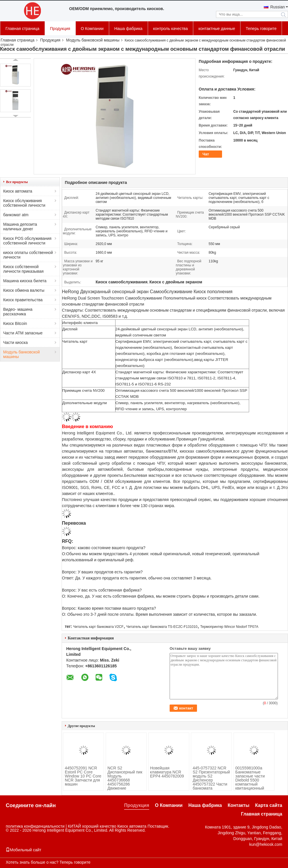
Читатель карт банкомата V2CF (98, 627)
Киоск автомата (18, 191)
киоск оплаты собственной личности (28, 255)
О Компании (92, 29)
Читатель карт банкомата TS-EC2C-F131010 (162, 627)
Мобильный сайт (23, 850)
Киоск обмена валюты (24, 290)
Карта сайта (269, 805)
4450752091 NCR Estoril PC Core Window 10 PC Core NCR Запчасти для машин (83, 776)
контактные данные (217, 29)
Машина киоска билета (25, 281)
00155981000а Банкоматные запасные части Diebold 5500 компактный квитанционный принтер (250, 780)
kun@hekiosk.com (266, 844)
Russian (277, 7)
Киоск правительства (23, 300)
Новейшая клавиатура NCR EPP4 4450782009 (167, 772)
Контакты (238, 805)
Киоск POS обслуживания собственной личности (27, 241)
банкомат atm (16, 215)
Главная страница (22, 29)
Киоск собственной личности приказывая (23, 269)
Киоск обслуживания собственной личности (24, 203)
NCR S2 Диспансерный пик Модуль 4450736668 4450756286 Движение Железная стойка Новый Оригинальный (125, 784)
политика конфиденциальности (35, 826)
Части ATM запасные (23, 333)
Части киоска (15, 342)
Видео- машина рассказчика (18, 312)
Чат (206, 154)
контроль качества (170, 29)
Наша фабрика (128, 29)
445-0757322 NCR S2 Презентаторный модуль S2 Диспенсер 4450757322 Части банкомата (211, 778)
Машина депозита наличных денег (20, 227)
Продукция (60, 29)
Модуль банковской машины (93, 40)
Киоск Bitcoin (15, 323)
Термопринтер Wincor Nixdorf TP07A (229, 627)
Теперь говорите (261, 29)
